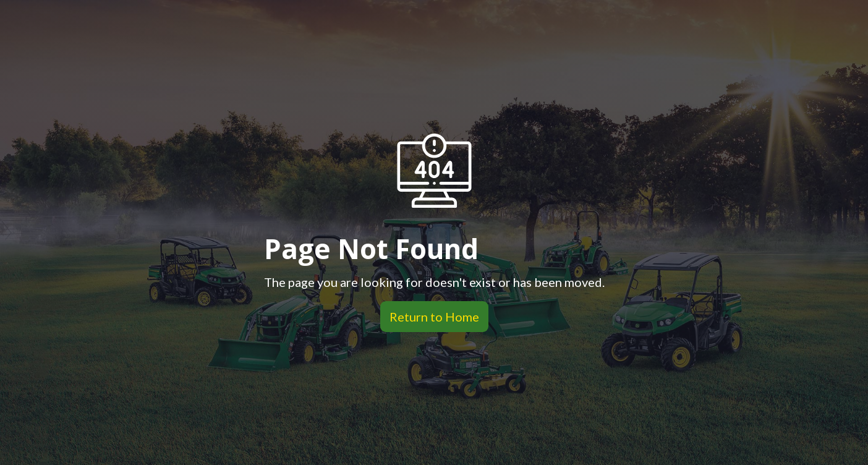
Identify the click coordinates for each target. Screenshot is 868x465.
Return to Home (430, 317)
